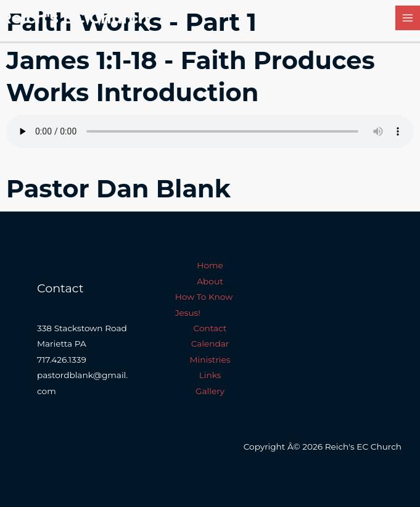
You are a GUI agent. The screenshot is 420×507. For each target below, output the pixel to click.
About (210, 281)
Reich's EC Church (75, 18)
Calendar (210, 344)
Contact (210, 328)
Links (210, 375)
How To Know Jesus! (204, 304)
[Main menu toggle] (408, 18)
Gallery (210, 391)
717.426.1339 (62, 360)
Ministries (210, 360)
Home (210, 265)
